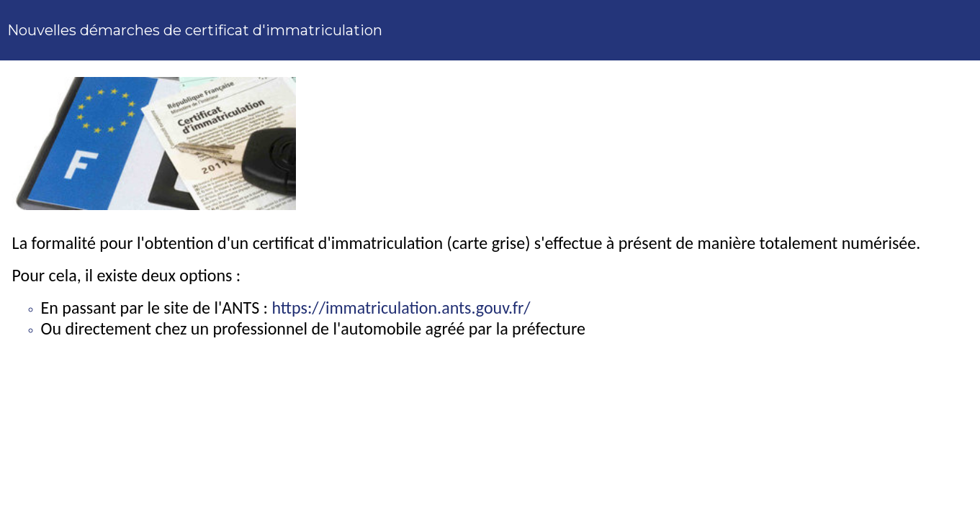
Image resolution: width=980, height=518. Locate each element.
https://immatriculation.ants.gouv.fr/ (401, 308)
